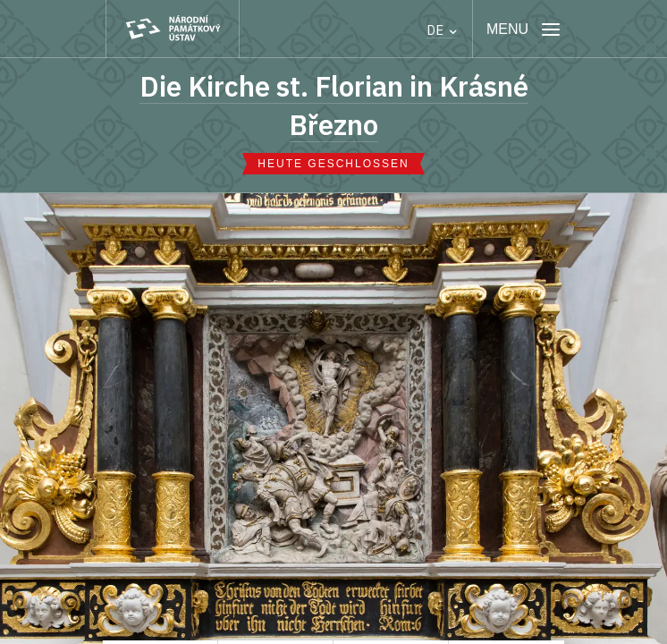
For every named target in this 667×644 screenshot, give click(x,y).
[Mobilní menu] (523, 29)
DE (442, 30)
